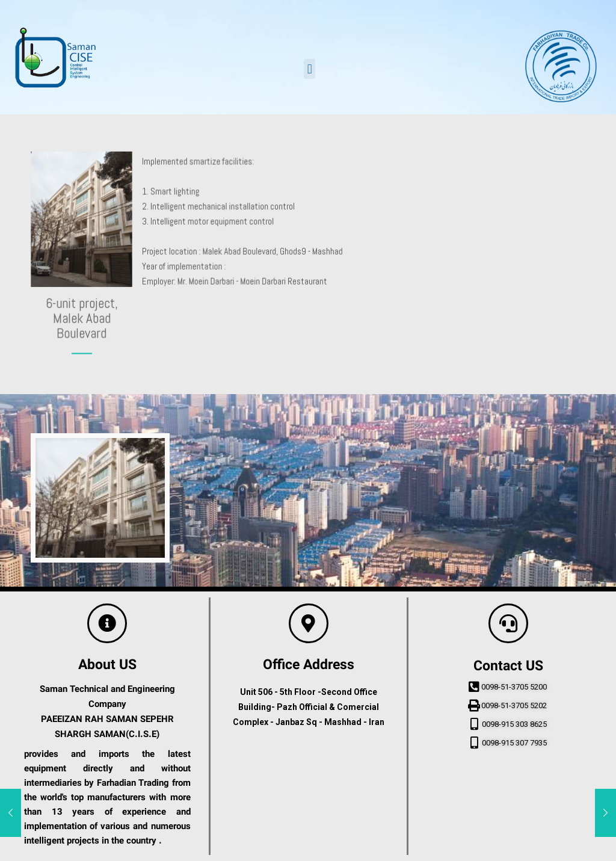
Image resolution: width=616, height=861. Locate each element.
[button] (310, 69)
